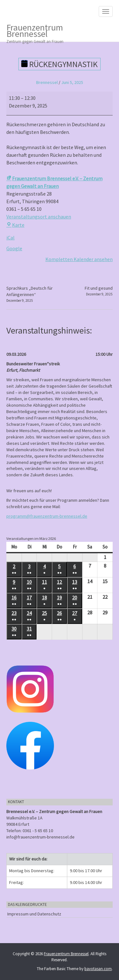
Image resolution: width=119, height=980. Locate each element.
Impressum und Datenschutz (34, 914)
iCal (10, 238)
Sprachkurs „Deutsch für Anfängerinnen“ (32, 294)
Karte (15, 225)
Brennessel (47, 82)
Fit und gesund (99, 291)
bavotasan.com (98, 969)
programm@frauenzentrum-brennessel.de (47, 516)
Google (14, 248)
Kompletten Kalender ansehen (79, 259)
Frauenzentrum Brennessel (55, 32)
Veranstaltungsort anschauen (39, 217)
